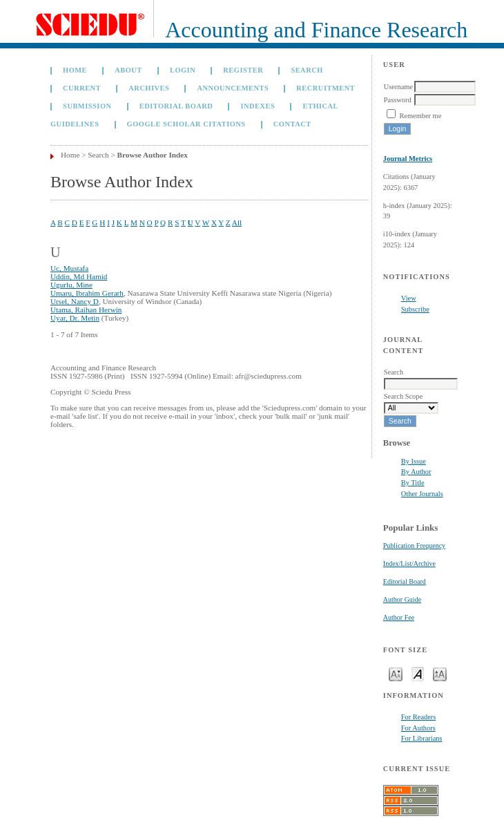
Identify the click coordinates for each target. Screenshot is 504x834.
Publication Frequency (414, 546)
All (237, 222)
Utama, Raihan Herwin (86, 310)
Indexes (258, 106)
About (128, 70)
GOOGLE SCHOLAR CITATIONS (186, 124)
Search (307, 70)
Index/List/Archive (409, 563)
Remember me (420, 116)
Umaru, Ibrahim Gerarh (87, 293)
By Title (413, 483)
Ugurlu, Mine (71, 285)
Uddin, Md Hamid (79, 276)
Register (243, 70)
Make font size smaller (396, 673)
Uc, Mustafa (69, 268)
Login (183, 70)
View (409, 298)
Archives (149, 88)
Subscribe (415, 309)
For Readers (419, 717)
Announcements (233, 88)
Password (398, 100)
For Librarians (422, 738)
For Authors (418, 728)
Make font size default (418, 673)
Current (82, 88)
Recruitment (326, 88)
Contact (292, 124)
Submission (87, 106)
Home (75, 70)
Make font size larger (440, 673)
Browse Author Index (153, 155)
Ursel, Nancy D (75, 301)
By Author (416, 472)
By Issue (414, 461)
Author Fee (399, 617)
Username (398, 87)
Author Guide (402, 599)
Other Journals (422, 494)
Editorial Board (405, 581)
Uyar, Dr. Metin (75, 318)
